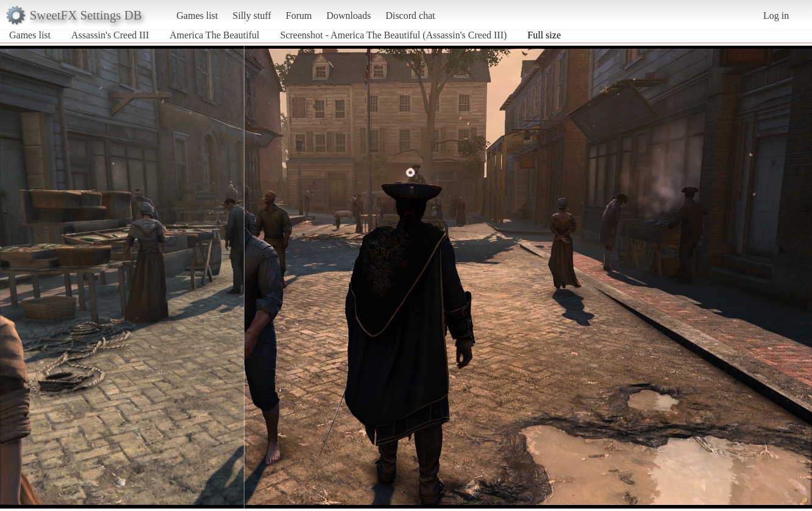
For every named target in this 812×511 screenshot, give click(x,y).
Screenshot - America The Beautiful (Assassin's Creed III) (394, 35)
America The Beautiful (214, 35)
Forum (299, 16)
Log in (776, 16)
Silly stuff (252, 16)
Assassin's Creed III (110, 35)
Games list (198, 16)
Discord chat (410, 16)
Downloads (348, 16)
